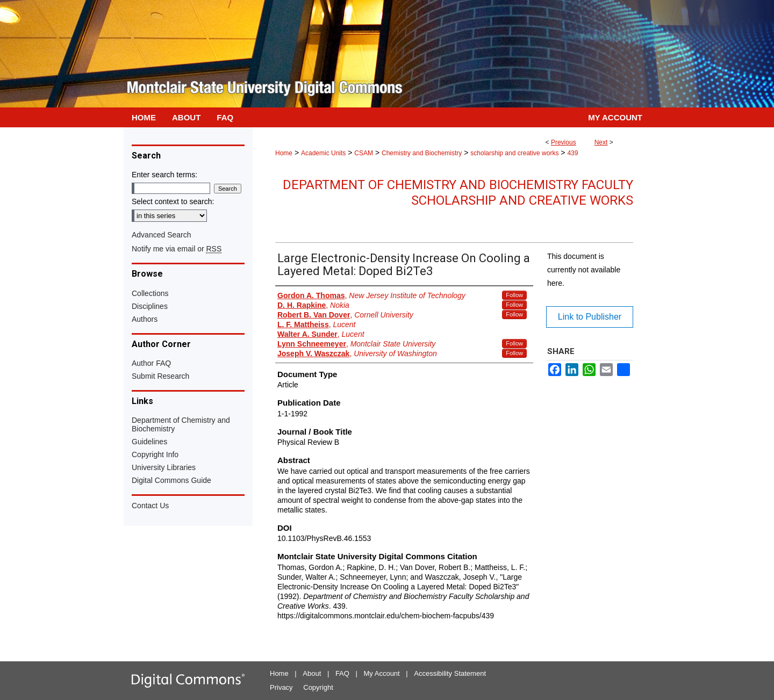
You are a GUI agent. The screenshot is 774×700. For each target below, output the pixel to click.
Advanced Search (162, 235)
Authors (145, 319)
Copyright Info (155, 454)
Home (284, 153)
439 (572, 153)
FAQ (342, 673)
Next (601, 142)
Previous (564, 142)
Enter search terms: (164, 175)
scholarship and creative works (514, 153)
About (312, 673)
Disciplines (150, 306)
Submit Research (160, 376)
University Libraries (164, 467)
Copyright (318, 687)
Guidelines (149, 442)
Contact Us (150, 506)
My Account (382, 673)
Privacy (281, 687)
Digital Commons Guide (171, 480)
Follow (514, 295)
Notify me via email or (177, 249)
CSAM (364, 153)
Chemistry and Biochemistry (422, 153)
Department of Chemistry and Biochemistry (181, 424)
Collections (150, 293)
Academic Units (323, 153)
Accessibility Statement (450, 673)
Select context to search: (173, 201)
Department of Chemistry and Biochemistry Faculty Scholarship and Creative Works (458, 193)
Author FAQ (151, 363)
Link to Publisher (590, 317)
